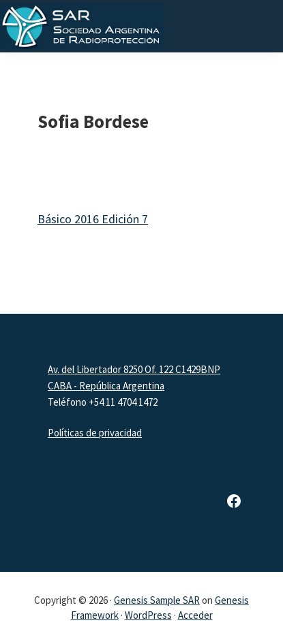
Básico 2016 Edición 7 (93, 219)
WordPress (148, 615)
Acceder (195, 615)
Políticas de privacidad (95, 433)
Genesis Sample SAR (157, 600)
